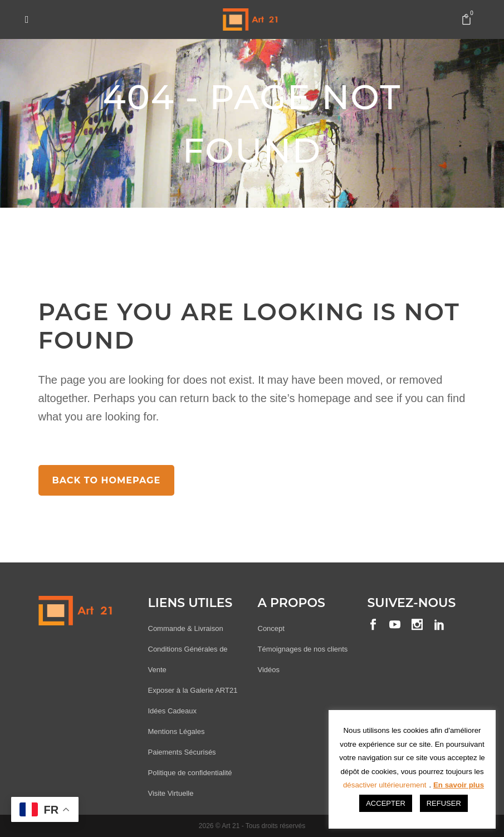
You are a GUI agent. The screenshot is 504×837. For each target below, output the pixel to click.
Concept (271, 628)
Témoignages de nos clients (303, 649)
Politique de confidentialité (190, 773)
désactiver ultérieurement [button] (385, 785)
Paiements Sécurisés (182, 752)
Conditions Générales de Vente (188, 659)
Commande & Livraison (186, 628)
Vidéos (269, 670)
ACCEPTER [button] (386, 803)
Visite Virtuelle (171, 793)
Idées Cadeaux (172, 711)
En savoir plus (459, 785)
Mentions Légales (177, 731)
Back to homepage (107, 480)
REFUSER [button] (444, 803)
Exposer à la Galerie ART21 (193, 690)
